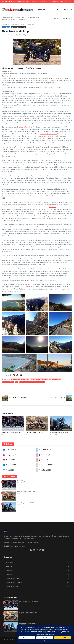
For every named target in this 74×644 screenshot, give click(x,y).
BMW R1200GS (34, 379)
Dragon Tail (52, 207)
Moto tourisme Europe (9, 19)
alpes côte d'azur (20, 379)
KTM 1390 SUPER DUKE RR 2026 (35, 432)
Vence (43, 382)
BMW (27, 379)
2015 (13, 379)
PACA (21, 382)
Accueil (4, 24)
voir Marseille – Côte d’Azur (49, 134)
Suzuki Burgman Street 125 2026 (59, 432)
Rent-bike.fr (22, 127)
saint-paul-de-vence (35, 382)
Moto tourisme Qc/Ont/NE (19, 17)
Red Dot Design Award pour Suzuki (11, 432)
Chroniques (6, 17)
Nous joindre (21, 19)
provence (26, 382)
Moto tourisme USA (34, 17)
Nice (17, 382)
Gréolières (58, 379)
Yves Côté (8, 35)
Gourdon (52, 379)
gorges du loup (44, 379)
